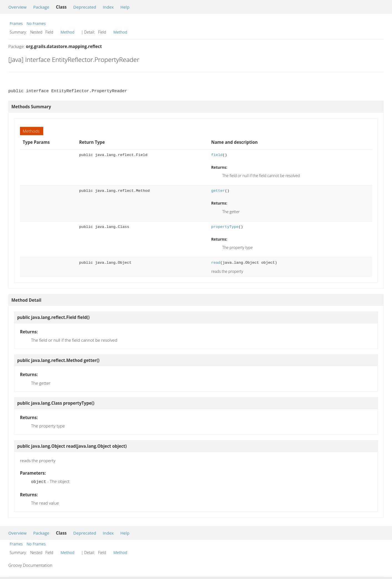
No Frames (36, 23)
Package (41, 7)
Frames (16, 23)
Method (68, 32)
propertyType (225, 227)
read (216, 263)
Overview (17, 7)
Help (125, 7)
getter (218, 191)
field (217, 155)
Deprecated (85, 7)
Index (108, 7)
